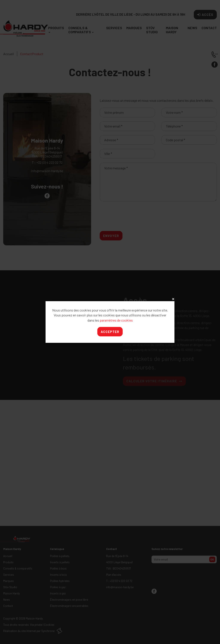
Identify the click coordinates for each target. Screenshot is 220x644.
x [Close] (173, 299)
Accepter (110, 332)
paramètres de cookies (116, 320)
